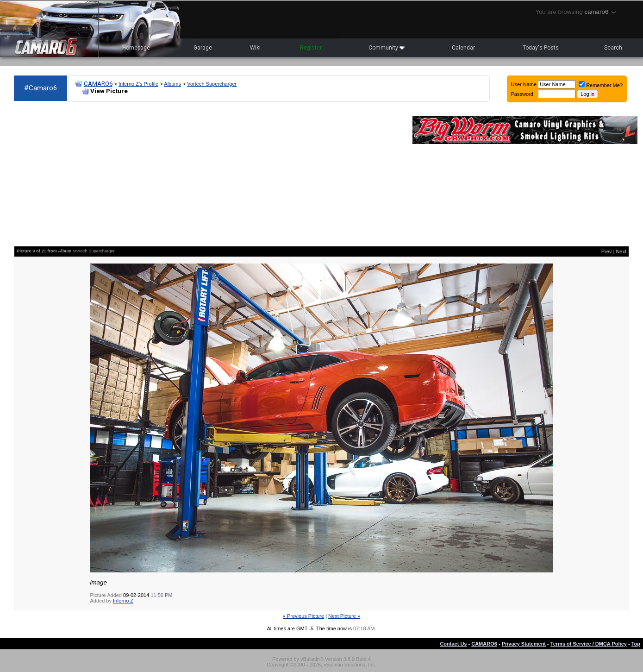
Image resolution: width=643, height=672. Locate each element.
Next (621, 251)
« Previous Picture (303, 616)
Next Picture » (344, 616)
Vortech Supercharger (212, 84)
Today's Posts (541, 48)
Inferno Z (123, 601)
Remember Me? (601, 85)
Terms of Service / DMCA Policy (589, 644)
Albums (172, 84)
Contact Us (453, 644)
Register (311, 48)
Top (636, 644)
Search (613, 48)
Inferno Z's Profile (138, 84)
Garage (203, 48)
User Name (524, 84)
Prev (607, 251)
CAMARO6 (98, 84)
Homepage (136, 48)
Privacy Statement (524, 644)
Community (387, 48)
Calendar (463, 48)
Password (522, 94)
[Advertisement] (209, 174)
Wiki (255, 48)
